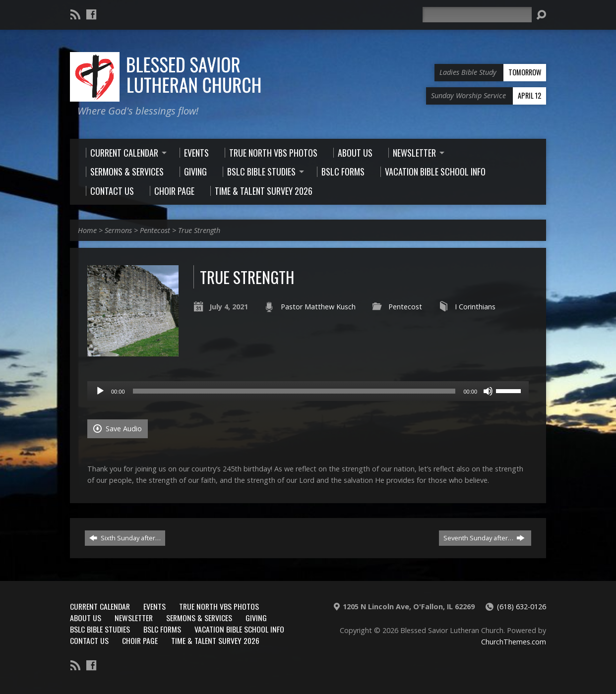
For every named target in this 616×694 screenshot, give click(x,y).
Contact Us (89, 640)
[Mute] (488, 391)
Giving (256, 618)
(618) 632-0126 (522, 607)
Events (154, 606)
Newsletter (134, 618)
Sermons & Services (199, 618)
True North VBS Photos (219, 606)
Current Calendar (100, 606)
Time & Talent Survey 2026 (215, 640)
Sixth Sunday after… (125, 538)
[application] (308, 391)
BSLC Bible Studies (100, 629)
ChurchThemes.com (514, 642)
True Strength (199, 230)
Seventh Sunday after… (484, 538)
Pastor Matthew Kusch (318, 307)
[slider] (294, 391)
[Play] (100, 391)
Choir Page (140, 640)
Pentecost (155, 230)
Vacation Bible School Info (239, 629)
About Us (86, 618)
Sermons (118, 230)
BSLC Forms (162, 629)
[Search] (477, 15)
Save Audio (118, 429)
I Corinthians (475, 307)
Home (87, 230)
